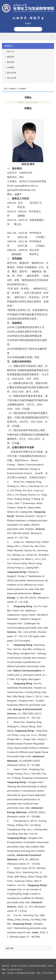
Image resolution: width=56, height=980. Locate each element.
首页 (6, 89)
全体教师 (11, 67)
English (28, 23)
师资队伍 (13, 89)
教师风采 (11, 57)
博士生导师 (12, 78)
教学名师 (11, 62)
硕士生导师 (12, 73)
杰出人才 (11, 51)
